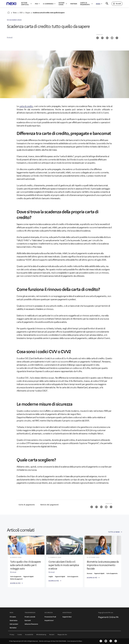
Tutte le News (115, 532)
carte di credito (26, 106)
